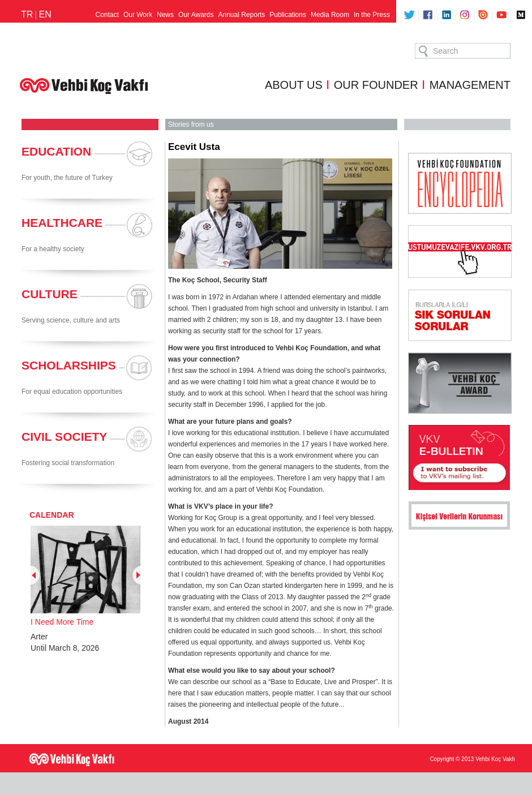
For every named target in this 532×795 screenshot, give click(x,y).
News (165, 15)
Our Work (138, 15)
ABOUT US (294, 85)
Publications (288, 15)
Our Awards (196, 15)
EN (45, 14)
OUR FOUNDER (376, 85)
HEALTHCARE (62, 223)
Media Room (330, 15)
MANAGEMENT (470, 85)
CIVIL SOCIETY (64, 437)
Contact (107, 15)
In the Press (372, 15)
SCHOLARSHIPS (69, 365)
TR (27, 14)
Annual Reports (242, 15)
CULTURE (50, 294)
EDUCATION (56, 151)
